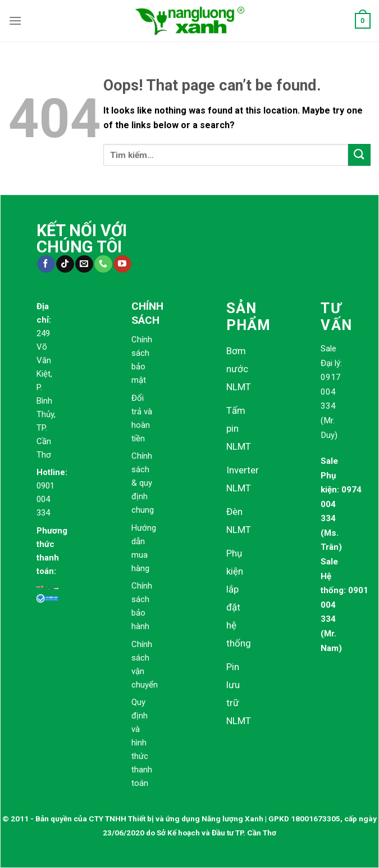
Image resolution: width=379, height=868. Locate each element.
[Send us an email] (84, 264)
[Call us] (103, 264)
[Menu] (15, 21)
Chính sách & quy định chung (143, 483)
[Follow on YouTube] (122, 264)
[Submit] (359, 155)
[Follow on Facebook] (46, 264)
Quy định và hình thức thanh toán (142, 743)
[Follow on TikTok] (65, 264)
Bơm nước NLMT (239, 369)
